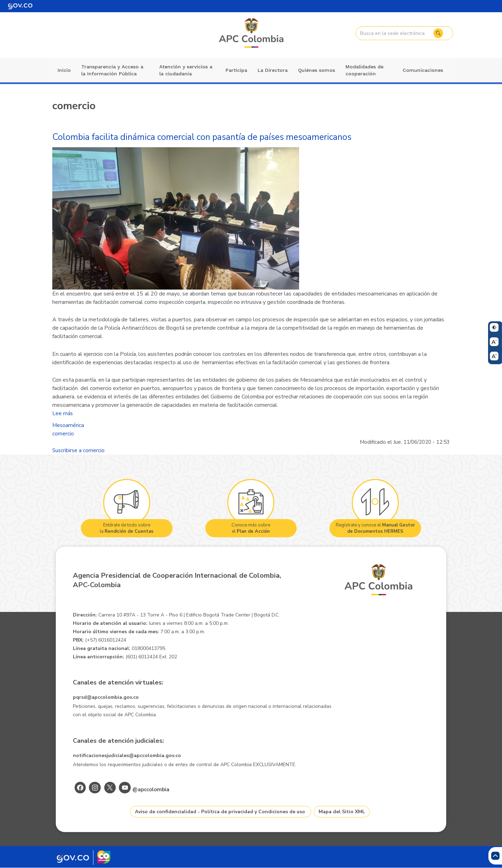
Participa (236, 70)
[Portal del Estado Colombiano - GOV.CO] (20, 6)
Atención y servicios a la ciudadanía (186, 70)
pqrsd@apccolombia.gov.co (106, 697)
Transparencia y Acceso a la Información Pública (112, 70)
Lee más (63, 413)
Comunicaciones (423, 70)
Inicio (64, 70)
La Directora (273, 70)
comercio (63, 434)
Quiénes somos (317, 70)
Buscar (438, 33)
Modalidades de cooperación (364, 70)
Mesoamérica (68, 425)
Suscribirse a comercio (78, 450)
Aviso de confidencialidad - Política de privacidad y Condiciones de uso (220, 812)
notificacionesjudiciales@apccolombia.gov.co (127, 755)
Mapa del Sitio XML (342, 812)
